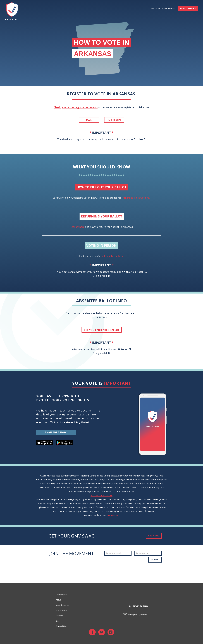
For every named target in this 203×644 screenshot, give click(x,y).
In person (114, 120)
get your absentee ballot (102, 330)
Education (156, 9)
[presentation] (142, 570)
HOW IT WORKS (188, 9)
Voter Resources (169, 9)
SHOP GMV (154, 536)
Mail (89, 120)
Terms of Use (113, 515)
